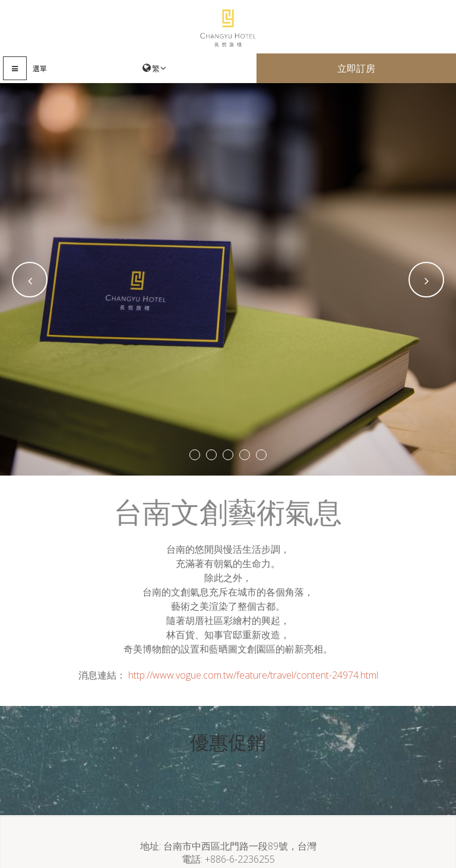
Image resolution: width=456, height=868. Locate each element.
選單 (40, 69)
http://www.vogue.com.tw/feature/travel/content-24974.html (253, 675)
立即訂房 (356, 68)
